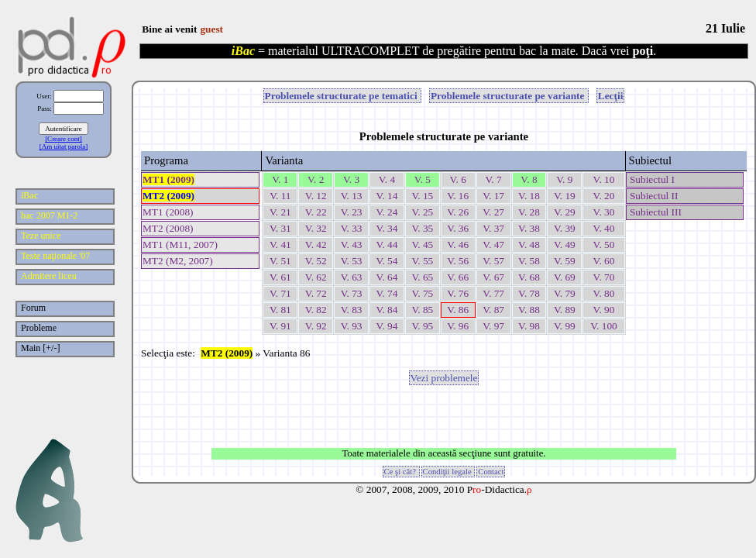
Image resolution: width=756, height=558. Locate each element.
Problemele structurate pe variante (509, 96)
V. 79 (565, 293)
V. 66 (458, 277)
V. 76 (458, 293)
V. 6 (458, 179)
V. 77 (493, 293)
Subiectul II (653, 196)
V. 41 (280, 245)
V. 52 (316, 261)
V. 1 (280, 179)
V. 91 (280, 326)
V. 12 (316, 196)
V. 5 (423, 179)
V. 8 (529, 179)
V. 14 (387, 196)
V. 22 (316, 212)
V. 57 (493, 261)
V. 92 (316, 326)
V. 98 (529, 326)
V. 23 (352, 212)
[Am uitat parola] (64, 146)
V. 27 (493, 212)
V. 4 (387, 179)
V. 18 (529, 196)
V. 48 (529, 245)
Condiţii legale (448, 472)
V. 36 (458, 228)
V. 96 (458, 326)
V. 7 (493, 179)
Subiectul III (655, 212)
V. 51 (280, 261)
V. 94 (387, 326)
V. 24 (387, 212)
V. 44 (387, 245)
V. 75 (422, 293)
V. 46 (458, 245)
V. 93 (352, 326)
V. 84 (387, 310)
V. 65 (422, 277)
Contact (491, 472)
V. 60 (603, 261)
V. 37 (493, 228)
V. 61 (280, 277)
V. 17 (493, 196)
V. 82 (316, 310)
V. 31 (280, 228)
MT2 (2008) (168, 228)
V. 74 (387, 293)
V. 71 (280, 293)
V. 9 (564, 179)
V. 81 (280, 310)
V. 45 (422, 245)
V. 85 (422, 310)
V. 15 (422, 196)
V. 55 (422, 261)
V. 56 (458, 261)
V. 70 (603, 277)
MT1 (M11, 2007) (180, 245)
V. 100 (604, 326)
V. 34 (387, 228)
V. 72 (316, 293)
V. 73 (352, 293)
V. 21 (280, 212)
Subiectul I (651, 179)
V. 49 (565, 245)
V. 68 (529, 277)
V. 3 (351, 179)
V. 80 (603, 293)
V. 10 (603, 179)
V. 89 (565, 310)
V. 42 (316, 245)
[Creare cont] (64, 139)
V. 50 (603, 245)
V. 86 (458, 310)
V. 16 (458, 196)
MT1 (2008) (168, 212)
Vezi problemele (444, 378)
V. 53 (352, 261)
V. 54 (387, 261)
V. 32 (316, 228)
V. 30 (603, 212)
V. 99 (565, 326)
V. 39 (565, 228)
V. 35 (422, 228)
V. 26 (458, 212)
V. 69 (565, 277)
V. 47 (493, 245)
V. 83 (352, 310)
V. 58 (529, 261)
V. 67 (493, 277)
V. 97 (493, 326)
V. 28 (529, 212)
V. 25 (422, 212)
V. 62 (316, 277)
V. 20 (603, 196)
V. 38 (529, 228)
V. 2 (316, 179)
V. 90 (603, 310)
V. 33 (352, 228)
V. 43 (352, 245)
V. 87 (493, 310)
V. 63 (352, 277)
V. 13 (352, 196)
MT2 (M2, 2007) (178, 261)
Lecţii (611, 96)
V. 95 (422, 326)
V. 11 (280, 196)
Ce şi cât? (401, 472)
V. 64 (387, 277)
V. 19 (565, 196)
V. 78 (529, 293)
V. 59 (565, 261)
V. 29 (565, 212)
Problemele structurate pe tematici (342, 96)
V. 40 (603, 228)
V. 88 (529, 310)
